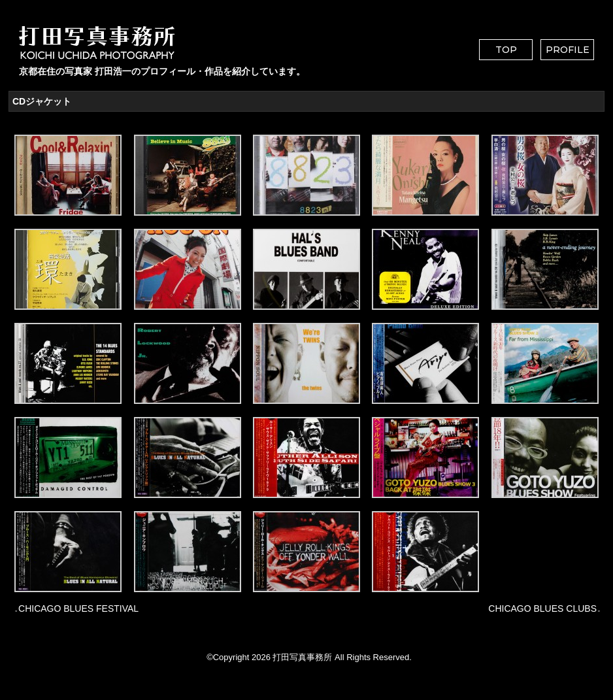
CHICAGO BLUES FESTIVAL (78, 608)
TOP (506, 50)
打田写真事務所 (302, 657)
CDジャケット (42, 101)
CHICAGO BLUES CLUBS (542, 608)
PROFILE (568, 50)
